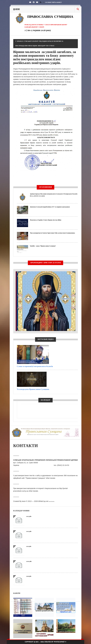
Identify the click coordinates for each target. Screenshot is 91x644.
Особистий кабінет (53, 2)
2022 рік (29, 531)
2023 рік (29, 516)
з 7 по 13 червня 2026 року (38, 30)
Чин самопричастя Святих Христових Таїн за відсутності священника (52, 233)
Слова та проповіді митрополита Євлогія (35, 366)
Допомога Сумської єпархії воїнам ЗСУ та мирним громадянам (50, 207)
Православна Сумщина (50, 17)
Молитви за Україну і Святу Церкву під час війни (46, 220)
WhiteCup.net (43, 501)
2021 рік (29, 546)
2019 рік (29, 576)
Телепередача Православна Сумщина (33, 389)
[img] (41, 2)
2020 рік (29, 561)
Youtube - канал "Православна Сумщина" (43, 246)
